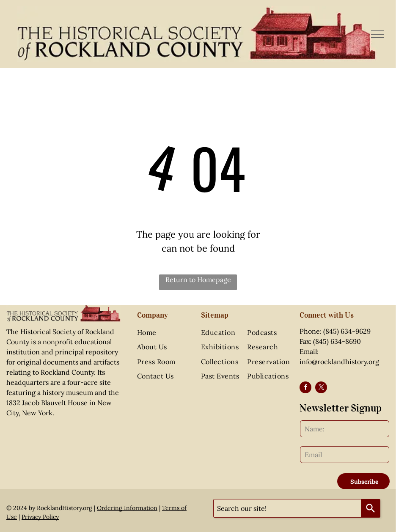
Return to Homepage (198, 280)
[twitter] (321, 388)
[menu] (377, 34)
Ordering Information (127, 508)
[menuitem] (164, 332)
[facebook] (305, 388)
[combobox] (287, 508)
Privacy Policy (40, 517)
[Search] (371, 508)
